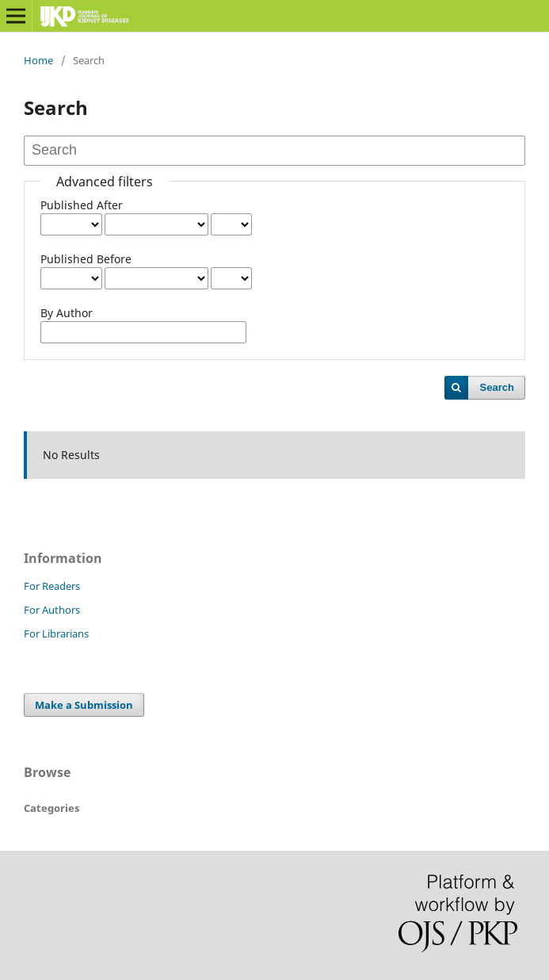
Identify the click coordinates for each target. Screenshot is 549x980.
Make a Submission (84, 705)
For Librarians (56, 634)
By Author (67, 313)
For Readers (52, 586)
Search (497, 387)
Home (38, 60)
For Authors (52, 610)
